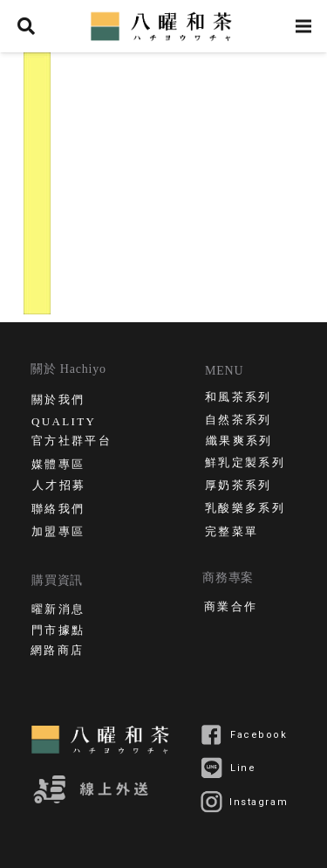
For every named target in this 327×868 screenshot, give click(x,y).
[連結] (164, 26)
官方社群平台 (72, 442)
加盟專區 (58, 533)
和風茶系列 (238, 399)
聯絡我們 (58, 510)
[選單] (304, 26)
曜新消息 (58, 611)
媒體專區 (58, 466)
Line (243, 768)
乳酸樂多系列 (245, 510)
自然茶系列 (238, 421)
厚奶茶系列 (238, 487)
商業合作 (231, 608)
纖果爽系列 (239, 442)
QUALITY (64, 422)
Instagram (259, 802)
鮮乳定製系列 (245, 464)
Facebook (259, 735)
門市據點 (58, 632)
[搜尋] (26, 26)
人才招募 (59, 487)
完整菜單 (232, 533)
